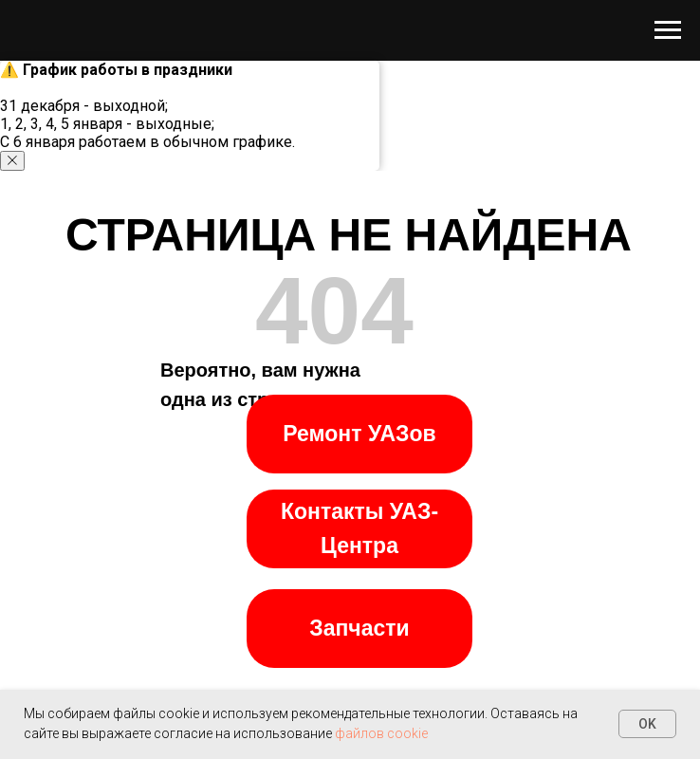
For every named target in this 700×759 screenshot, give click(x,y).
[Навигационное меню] (668, 30)
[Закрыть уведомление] (12, 161)
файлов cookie (381, 733)
